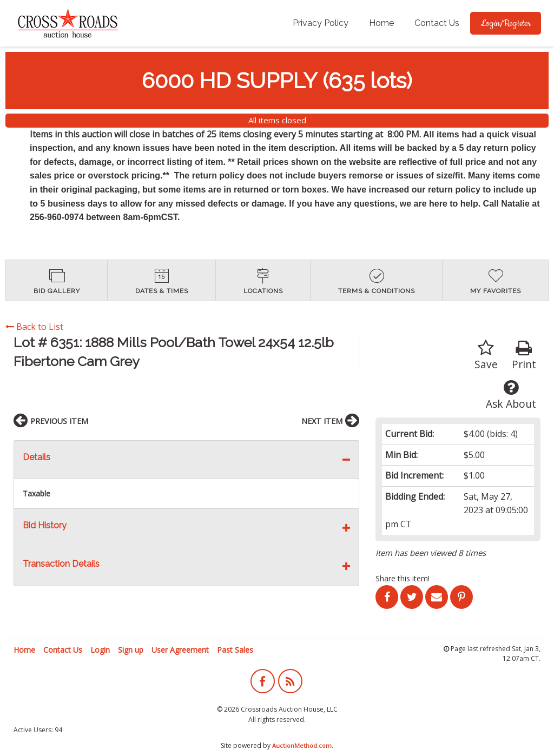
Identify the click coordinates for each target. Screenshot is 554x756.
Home (381, 23)
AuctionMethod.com (302, 745)
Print (524, 356)
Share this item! (403, 578)
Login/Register (506, 23)
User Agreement (180, 650)
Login (100, 650)
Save (486, 356)
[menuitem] (321, 23)
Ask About (511, 395)
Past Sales (235, 650)
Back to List (34, 327)
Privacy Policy (321, 23)
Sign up (131, 650)
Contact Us (437, 23)
